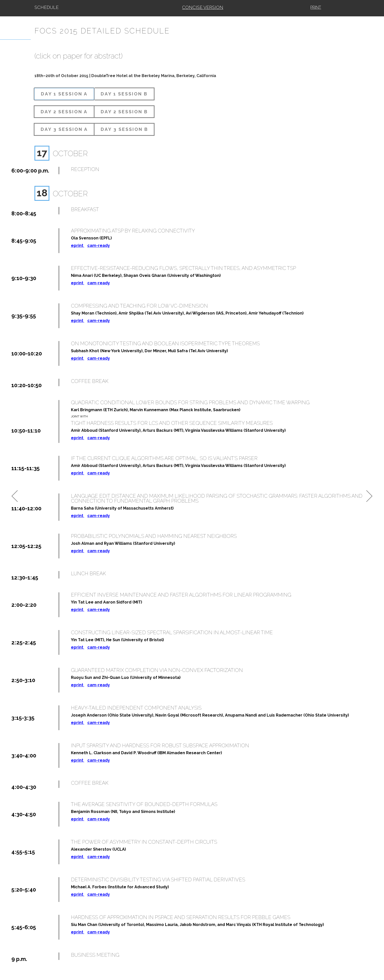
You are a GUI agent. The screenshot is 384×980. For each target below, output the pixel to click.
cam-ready (99, 245)
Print (316, 7)
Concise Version (203, 7)
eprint (78, 245)
